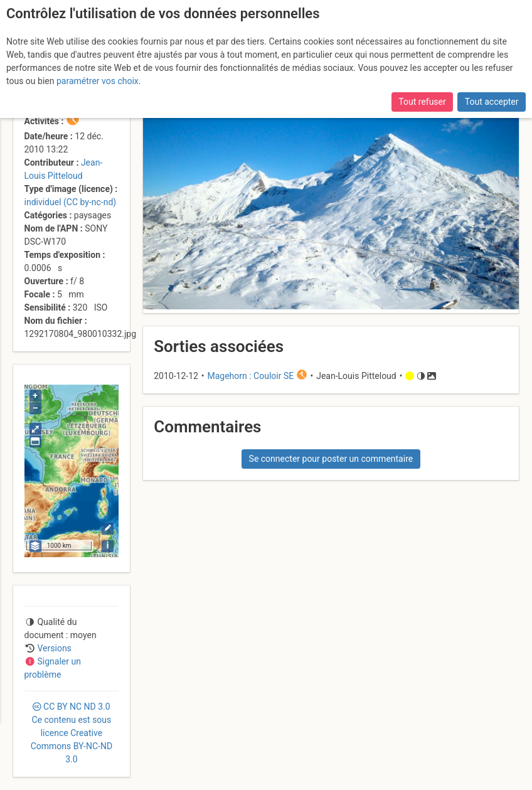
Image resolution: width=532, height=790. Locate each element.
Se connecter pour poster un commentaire (331, 459)
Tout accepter (492, 102)
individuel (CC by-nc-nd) (71, 202)
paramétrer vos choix (98, 81)
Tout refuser (422, 102)
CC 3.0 (72, 733)
